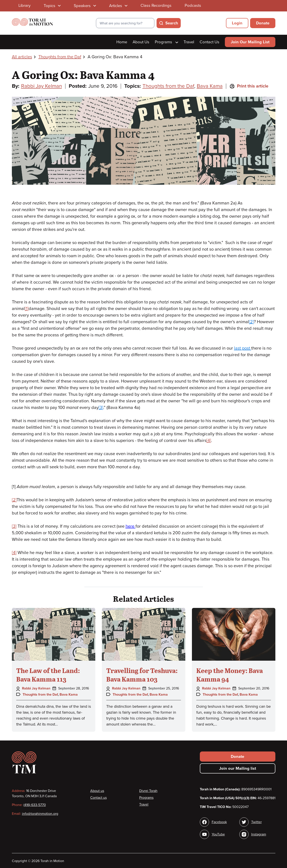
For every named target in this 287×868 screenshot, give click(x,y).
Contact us (98, 798)
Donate (263, 23)
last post (243, 348)
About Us (141, 42)
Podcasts (193, 5)
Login (237, 23)
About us (97, 791)
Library (24, 5)
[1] (27, 309)
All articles (22, 57)
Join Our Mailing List (250, 42)
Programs (166, 42)
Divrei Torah (148, 791)
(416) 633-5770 (35, 805)
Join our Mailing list (238, 768)
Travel (189, 42)
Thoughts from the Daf (60, 57)
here (131, 526)
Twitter (256, 822)
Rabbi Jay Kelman (42, 86)
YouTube (218, 834)
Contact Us (209, 42)
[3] (101, 408)
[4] (209, 441)
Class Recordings (156, 5)
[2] (251, 322)
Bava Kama (210, 86)
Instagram (259, 834)
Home (122, 42)
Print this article (249, 86)
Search (172, 23)
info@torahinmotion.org (40, 814)
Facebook (219, 822)
